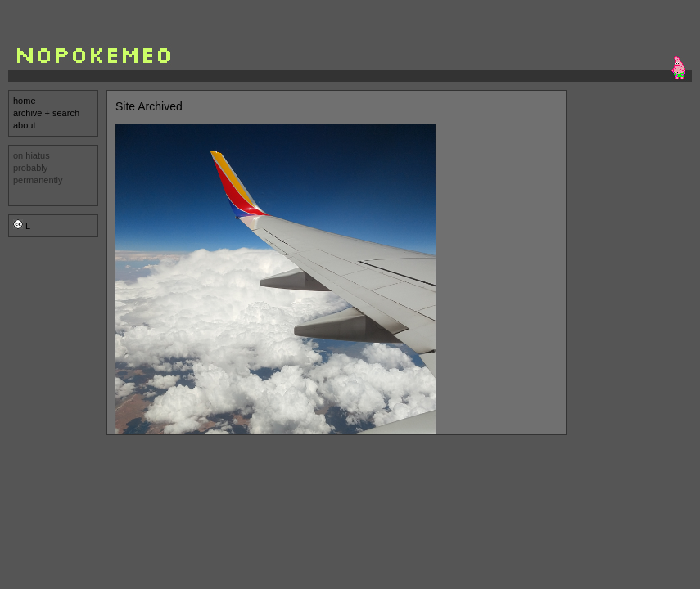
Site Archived (149, 106)
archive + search (46, 113)
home (25, 101)
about (25, 125)
